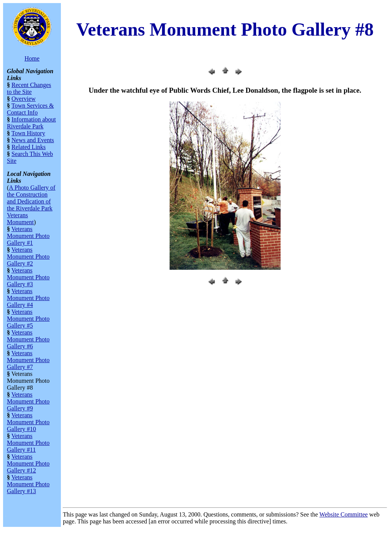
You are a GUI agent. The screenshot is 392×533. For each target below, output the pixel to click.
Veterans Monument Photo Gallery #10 (28, 422)
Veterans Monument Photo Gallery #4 (28, 298)
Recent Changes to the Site (29, 88)
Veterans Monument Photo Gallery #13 (28, 484)
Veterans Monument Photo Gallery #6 (28, 339)
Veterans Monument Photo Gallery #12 (28, 463)
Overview (24, 99)
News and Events (33, 140)
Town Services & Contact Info (30, 109)
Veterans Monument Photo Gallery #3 (28, 277)
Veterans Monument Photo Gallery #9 (28, 401)
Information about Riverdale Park (31, 123)
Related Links (29, 147)
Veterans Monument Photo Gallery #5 (28, 319)
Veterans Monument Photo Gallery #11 (28, 443)
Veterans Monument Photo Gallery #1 (28, 236)
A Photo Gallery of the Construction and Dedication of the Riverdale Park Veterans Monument (31, 205)
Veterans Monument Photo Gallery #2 (28, 257)
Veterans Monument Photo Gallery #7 (28, 360)
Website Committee (343, 514)
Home (32, 58)
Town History (28, 133)
